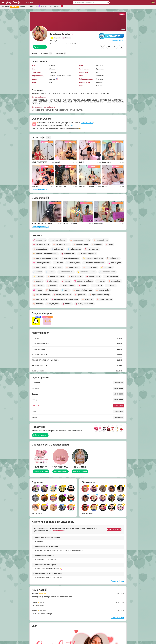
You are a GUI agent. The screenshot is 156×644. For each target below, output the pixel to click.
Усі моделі (5, 7)
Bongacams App (56, 7)
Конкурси (44, 7)
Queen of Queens (87, 123)
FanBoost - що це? (118, 40)
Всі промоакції (34, 7)
